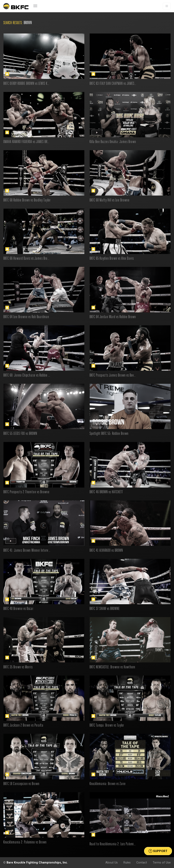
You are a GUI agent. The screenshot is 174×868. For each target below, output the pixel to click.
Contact (142, 862)
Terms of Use (162, 862)
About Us (112, 862)
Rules (127, 862)
